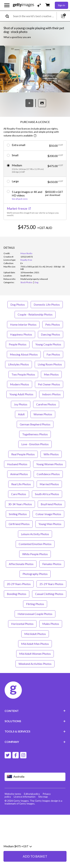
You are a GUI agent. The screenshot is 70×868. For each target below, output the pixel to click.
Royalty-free (26, 273)
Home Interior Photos (23, 338)
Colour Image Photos (48, 527)
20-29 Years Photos (19, 597)
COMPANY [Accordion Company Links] (35, 755)
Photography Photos (35, 587)
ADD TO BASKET (35, 238)
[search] (9, 16)
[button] (35, 69)
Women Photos (43, 428)
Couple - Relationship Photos (35, 328)
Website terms (13, 807)
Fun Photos (53, 368)
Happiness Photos (21, 348)
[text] (34, 16)
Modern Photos (20, 398)
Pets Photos (53, 338)
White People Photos (35, 567)
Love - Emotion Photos (35, 458)
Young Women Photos (50, 478)
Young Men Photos (50, 537)
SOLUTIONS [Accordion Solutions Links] (35, 734)
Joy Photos (21, 418)
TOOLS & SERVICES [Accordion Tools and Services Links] (35, 745)
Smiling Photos (18, 527)
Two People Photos (23, 388)
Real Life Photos (21, 498)
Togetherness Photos (35, 448)
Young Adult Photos (21, 408)
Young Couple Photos (48, 358)
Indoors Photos (51, 408)
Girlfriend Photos (19, 537)
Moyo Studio (26, 267)
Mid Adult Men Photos (35, 657)
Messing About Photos (24, 368)
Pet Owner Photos (49, 398)
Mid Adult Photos (35, 647)
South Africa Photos (47, 507)
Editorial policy (32, 807)
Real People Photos (23, 467)
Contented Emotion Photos (35, 557)
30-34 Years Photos (20, 517)
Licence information (25, 810)
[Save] (29, 103)
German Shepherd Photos (35, 438)
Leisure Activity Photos (35, 547)
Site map (43, 810)
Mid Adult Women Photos (35, 667)
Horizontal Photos (22, 637)
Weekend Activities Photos (35, 677)
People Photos (18, 358)
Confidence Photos (48, 487)
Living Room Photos (50, 378)
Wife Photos (51, 467)
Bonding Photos (17, 607)
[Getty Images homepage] (23, 5)
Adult (21, 428)
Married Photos (49, 498)
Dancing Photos (51, 348)
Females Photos (52, 577)
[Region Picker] (35, 790)
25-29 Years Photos (51, 597)
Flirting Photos (35, 617)
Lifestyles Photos (19, 378)
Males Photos (51, 637)
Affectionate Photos (21, 577)
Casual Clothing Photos (49, 607)
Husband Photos (17, 478)
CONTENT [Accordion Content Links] (35, 724)
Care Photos (19, 507)
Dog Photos (18, 318)
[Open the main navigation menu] (7, 5)
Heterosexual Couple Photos (35, 627)
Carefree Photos (46, 418)
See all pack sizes (20, 199)
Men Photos (51, 388)
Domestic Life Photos (47, 318)
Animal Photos (19, 487)
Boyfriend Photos (51, 517)
